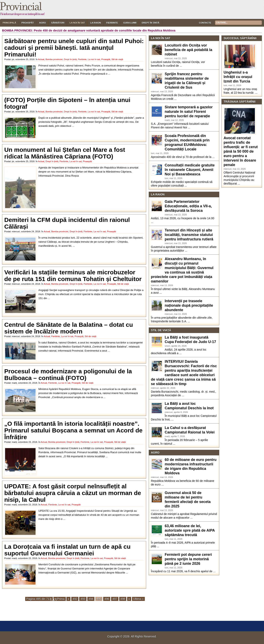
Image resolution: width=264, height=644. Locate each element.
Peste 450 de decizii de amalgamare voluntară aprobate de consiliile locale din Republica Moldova (105, 30)
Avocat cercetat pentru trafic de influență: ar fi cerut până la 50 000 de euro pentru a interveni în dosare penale (241, 151)
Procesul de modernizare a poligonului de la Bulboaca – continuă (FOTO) (68, 375)
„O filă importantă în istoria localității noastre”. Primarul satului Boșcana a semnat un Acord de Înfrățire (73, 430)
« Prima (60, 599)
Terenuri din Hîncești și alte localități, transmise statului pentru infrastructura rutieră (189, 235)
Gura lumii (130, 23)
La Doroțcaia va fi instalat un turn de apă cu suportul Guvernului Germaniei (67, 550)
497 (115, 599)
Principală (9, 23)
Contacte (205, 23)
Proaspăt (28, 23)
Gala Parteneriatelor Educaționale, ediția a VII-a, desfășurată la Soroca (188, 206)
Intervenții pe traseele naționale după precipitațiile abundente (189, 305)
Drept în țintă (151, 23)
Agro (43, 23)
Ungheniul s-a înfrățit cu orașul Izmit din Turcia (238, 77)
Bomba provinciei (54, 59)
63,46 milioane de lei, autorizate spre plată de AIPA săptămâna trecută (190, 530)
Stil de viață (117, 59)
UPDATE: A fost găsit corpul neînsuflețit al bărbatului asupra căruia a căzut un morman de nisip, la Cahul (73, 493)
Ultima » (138, 599)
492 (75, 599)
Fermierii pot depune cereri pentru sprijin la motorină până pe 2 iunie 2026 (188, 559)
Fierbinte (112, 23)
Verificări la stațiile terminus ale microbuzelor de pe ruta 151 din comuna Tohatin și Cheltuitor (73, 276)
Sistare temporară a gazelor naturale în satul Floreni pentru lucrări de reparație (189, 112)
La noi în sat (77, 23)
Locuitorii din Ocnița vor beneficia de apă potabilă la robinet (188, 50)
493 (83, 599)
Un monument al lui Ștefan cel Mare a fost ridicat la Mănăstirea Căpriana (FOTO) (65, 153)
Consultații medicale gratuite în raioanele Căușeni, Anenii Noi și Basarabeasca (190, 170)
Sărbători (58, 23)
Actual (41, 59)
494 (91, 599)
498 (123, 599)
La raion (96, 23)
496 (107, 599)
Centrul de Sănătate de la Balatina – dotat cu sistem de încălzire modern (69, 328)
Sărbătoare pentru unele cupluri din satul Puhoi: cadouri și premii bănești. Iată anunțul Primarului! (74, 48)
